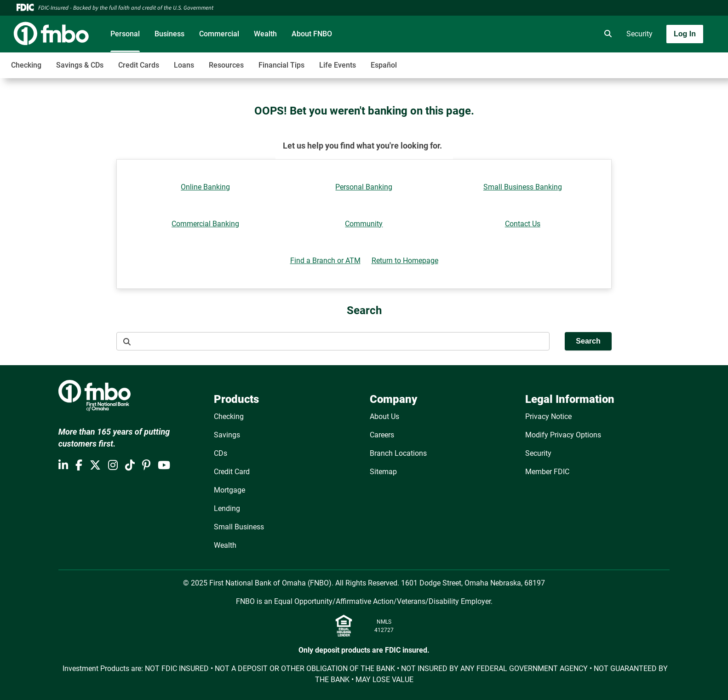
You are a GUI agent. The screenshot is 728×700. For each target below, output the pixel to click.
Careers (382, 435)
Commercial (219, 34)
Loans (184, 65)
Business (169, 34)
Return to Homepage (405, 261)
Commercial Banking (205, 224)
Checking (26, 65)
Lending (227, 508)
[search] (606, 34)
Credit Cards (139, 65)
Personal (125, 34)
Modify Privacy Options (563, 435)
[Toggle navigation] (655, 60)
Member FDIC (547, 472)
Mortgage (229, 490)
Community (364, 224)
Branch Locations (398, 453)
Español (384, 65)
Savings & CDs (80, 65)
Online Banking (205, 187)
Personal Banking (364, 187)
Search (588, 341)
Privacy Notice (548, 416)
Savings (227, 435)
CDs (221, 453)
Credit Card (232, 472)
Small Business (239, 527)
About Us (384, 416)
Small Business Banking (523, 187)
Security (639, 34)
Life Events (338, 65)
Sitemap (383, 472)
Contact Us (523, 224)
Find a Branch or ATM (325, 261)
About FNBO (312, 34)
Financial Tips (281, 65)
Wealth (265, 34)
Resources (226, 65)
